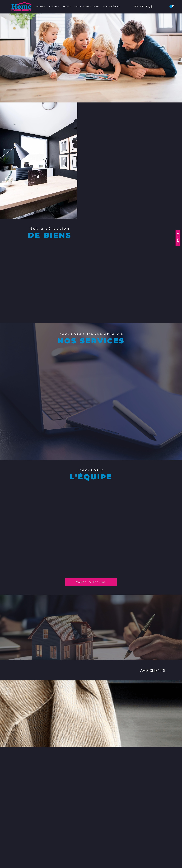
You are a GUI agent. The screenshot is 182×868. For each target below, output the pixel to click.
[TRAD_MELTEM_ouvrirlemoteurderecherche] (144, 7)
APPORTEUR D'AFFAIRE (87, 7)
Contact (178, 238)
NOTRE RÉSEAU (111, 7)
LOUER (67, 7)
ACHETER (54, 7)
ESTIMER (40, 7)
